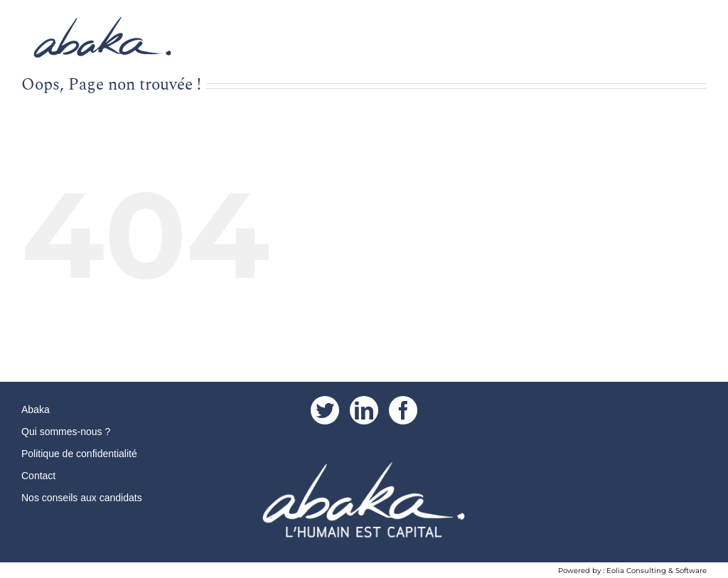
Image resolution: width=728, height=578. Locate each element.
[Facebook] (403, 410)
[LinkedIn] (364, 410)
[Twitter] (325, 410)
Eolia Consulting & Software (657, 571)
